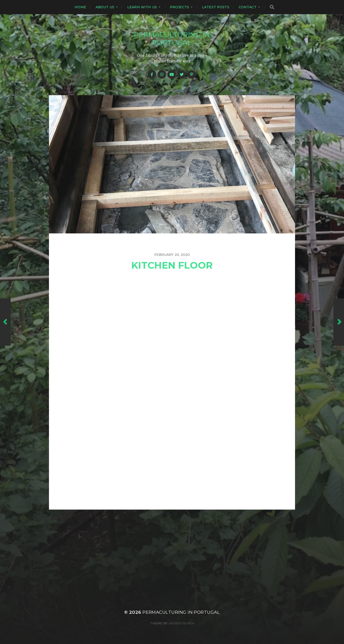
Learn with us (142, 7)
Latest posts (216, 7)
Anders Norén (181, 623)
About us (105, 7)
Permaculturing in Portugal (172, 39)
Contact (248, 7)
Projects (179, 7)
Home (80, 7)
